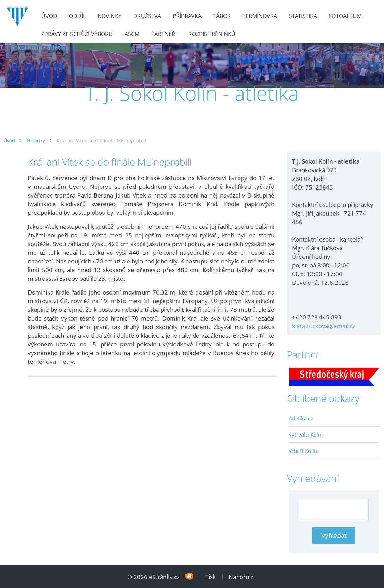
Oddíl (77, 16)
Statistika (303, 16)
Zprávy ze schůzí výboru (77, 34)
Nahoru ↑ (241, 577)
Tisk (211, 577)
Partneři (164, 34)
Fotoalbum (345, 16)
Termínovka (260, 16)
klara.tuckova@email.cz (324, 326)
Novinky (109, 16)
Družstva (147, 16)
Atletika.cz (301, 418)
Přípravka (187, 16)
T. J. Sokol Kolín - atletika (35, 47)
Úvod (49, 16)
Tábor (222, 16)
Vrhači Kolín (303, 451)
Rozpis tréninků (212, 34)
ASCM (132, 34)
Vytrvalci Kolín (306, 435)
